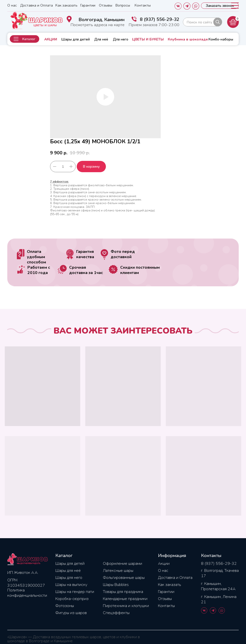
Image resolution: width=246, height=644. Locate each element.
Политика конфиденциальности (27, 593)
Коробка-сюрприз (72, 599)
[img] (202, 22)
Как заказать (66, 5)
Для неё (101, 39)
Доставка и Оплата (37, 5)
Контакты (143, 5)
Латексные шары (118, 571)
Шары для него (69, 578)
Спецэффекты (116, 613)
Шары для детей (76, 39)
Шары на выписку (71, 585)
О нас (12, 5)
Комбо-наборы (221, 39)
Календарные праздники (125, 599)
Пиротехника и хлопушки (126, 606)
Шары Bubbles (116, 585)
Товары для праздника (123, 592)
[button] (25, 39)
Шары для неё (68, 571)
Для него (121, 39)
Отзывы (106, 5)
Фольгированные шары (124, 578)
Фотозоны (65, 606)
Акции (164, 564)
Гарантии (88, 5)
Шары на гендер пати (75, 592)
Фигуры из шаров (71, 613)
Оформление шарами (122, 564)
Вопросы (123, 5)
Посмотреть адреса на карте (97, 25)
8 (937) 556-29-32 (160, 19)
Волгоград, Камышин (102, 20)
